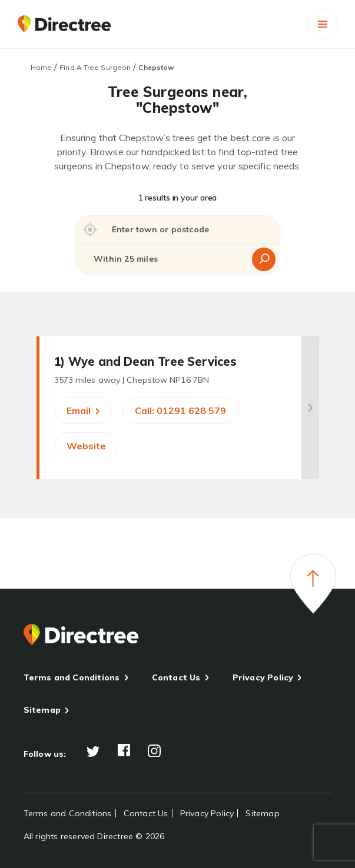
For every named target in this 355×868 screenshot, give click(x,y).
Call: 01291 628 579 (180, 410)
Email (83, 410)
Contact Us (176, 677)
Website (86, 446)
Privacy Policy (263, 677)
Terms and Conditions (72, 677)
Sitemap (42, 710)
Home (41, 67)
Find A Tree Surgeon (95, 67)
